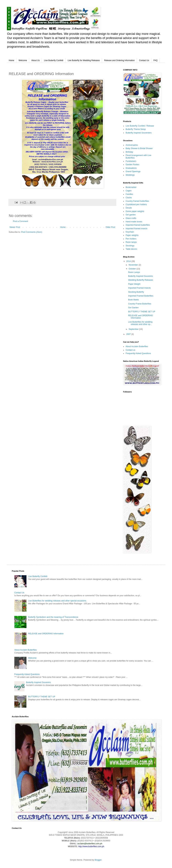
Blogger (98, 860)
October (133, 269)
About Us (35, 60)
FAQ (155, 60)
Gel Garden (133, 308)
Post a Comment (20, 221)
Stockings (130, 246)
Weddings (130, 175)
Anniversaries (132, 145)
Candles (129, 194)
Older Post (110, 227)
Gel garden (131, 215)
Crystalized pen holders (136, 204)
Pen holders (131, 239)
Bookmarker (131, 187)
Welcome (23, 60)
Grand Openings (133, 171)
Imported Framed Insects (139, 288)
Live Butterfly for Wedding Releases (84, 60)
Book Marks (133, 300)
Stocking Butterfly (136, 292)
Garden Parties (132, 165)
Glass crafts (131, 218)
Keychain (130, 232)
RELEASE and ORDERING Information (141, 317)
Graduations (131, 168)
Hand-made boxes (134, 222)
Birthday (129, 152)
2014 (129, 261)
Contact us (130, 350)
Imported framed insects (137, 229)
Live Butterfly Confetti (54, 60)
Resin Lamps (134, 272)
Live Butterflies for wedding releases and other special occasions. (58, 601)
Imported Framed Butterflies (141, 296)
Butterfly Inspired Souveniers (139, 133)
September (134, 329)
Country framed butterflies (137, 201)
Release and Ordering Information (119, 60)
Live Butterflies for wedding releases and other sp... (140, 323)
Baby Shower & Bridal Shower (139, 148)
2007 (129, 334)
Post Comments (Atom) (32, 232)
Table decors (131, 249)
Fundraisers (131, 161)
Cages (129, 191)
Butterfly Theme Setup (136, 129)
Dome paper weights (135, 211)
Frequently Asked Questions (138, 353)
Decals (129, 208)
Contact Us (144, 60)
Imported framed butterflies (138, 225)
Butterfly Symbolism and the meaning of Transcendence (53, 617)
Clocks (129, 198)
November (134, 265)
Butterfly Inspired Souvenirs (141, 276)
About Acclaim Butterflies (137, 346)
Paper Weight (134, 284)
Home (11, 60)
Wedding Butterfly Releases (141, 280)
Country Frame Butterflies (140, 304)
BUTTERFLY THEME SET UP (142, 312)
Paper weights (132, 235)
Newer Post (15, 227)
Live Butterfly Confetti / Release (140, 126)
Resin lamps (131, 242)
